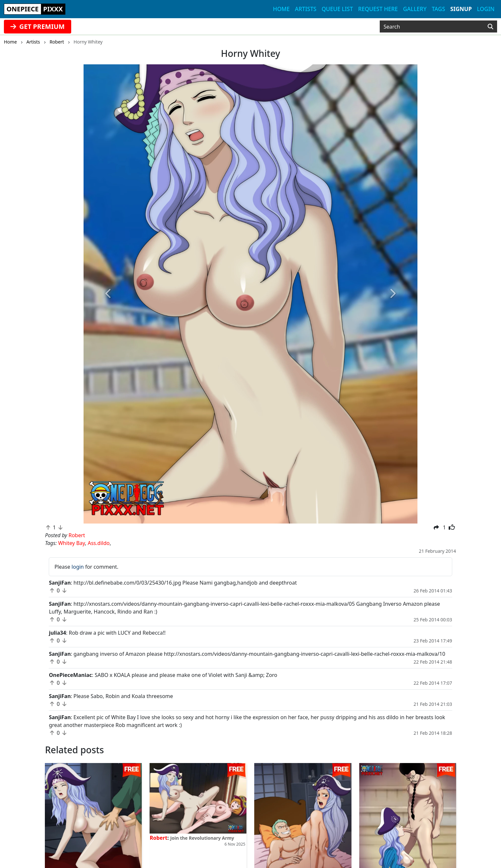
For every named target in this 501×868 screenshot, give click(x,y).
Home (281, 9)
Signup (461, 9)
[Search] (490, 27)
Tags (438, 9)
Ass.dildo (99, 543)
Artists (306, 9)
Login (486, 9)
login (78, 567)
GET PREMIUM (38, 26)
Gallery (415, 9)
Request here (378, 9)
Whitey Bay (72, 543)
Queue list (337, 9)
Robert (158, 838)
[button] (109, 294)
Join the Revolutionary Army (202, 838)
